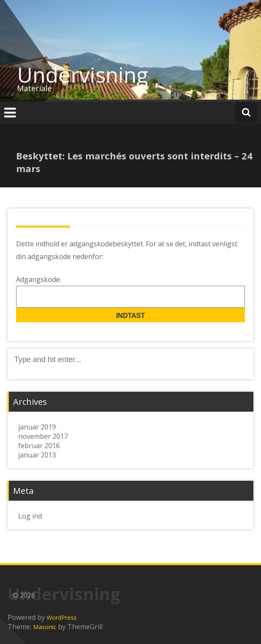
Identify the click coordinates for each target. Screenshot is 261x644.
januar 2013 (37, 455)
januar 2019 (37, 427)
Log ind (30, 516)
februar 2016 (39, 446)
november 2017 (43, 436)
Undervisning (83, 75)
